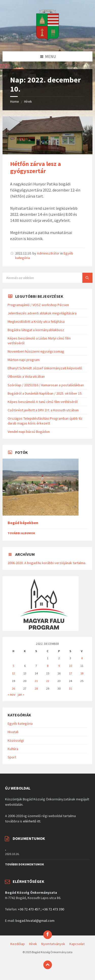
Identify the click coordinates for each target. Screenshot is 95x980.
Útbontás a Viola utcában (26, 376)
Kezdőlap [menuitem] (18, 944)
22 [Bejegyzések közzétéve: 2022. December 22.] (48, 681)
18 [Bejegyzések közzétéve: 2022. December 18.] (82, 673)
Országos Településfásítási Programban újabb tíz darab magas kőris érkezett (45, 421)
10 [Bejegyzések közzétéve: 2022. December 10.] (70, 666)
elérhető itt (32, 821)
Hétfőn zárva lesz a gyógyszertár (35, 167)
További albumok (21, 533)
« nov (12, 694)
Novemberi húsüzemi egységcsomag (36, 351)
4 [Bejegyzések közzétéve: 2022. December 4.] (82, 658)
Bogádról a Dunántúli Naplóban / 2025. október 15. (45, 393)
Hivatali (13, 732)
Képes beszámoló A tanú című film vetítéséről (43, 402)
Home (15, 101)
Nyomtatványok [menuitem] (53, 944)
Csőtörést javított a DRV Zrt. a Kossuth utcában (43, 410)
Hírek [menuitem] (33, 944)
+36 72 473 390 (53, 909)
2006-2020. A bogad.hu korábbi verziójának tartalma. (47, 563)
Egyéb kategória (20, 723)
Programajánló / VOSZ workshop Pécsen (38, 305)
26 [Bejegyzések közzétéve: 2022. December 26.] (13, 688)
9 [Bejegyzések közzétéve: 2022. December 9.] (59, 666)
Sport (12, 757)
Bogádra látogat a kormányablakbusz (36, 330)
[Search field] (48, 278)
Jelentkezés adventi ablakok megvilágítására (42, 313)
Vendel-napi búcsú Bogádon (29, 432)
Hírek (28, 101)
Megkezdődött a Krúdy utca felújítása (36, 322)
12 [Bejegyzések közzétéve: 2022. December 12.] (13, 673)
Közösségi (16, 740)
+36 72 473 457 (29, 909)
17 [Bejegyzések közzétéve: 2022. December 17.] (70, 673)
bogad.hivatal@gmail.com (35, 921)
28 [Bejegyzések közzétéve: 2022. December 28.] (36, 688)
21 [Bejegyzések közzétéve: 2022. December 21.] (36, 681)
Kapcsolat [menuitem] (77, 944)
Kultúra (13, 749)
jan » (21, 694)
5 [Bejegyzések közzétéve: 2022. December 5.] (13, 666)
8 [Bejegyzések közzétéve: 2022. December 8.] (48, 666)
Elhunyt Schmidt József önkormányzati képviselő (45, 368)
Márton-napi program (24, 360)
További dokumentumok (25, 864)
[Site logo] (48, 41)
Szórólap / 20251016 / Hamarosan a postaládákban (46, 385)
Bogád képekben (23, 523)
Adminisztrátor (48, 253)
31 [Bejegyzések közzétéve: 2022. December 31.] (70, 688)
